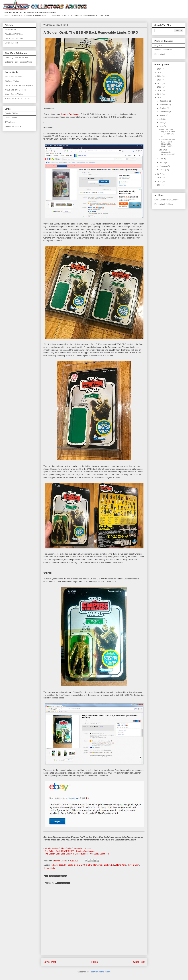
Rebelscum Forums (13, 126)
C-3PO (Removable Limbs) (98, 865)
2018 (160, 98)
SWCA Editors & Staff (14, 38)
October (163, 108)
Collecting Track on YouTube (17, 58)
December (164, 101)
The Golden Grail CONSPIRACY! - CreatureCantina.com (70, 851)
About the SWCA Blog (14, 34)
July (161, 119)
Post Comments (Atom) (100, 972)
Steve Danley (133, 865)
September (164, 112)
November (164, 105)
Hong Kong (121, 865)
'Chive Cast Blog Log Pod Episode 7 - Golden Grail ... (167, 133)
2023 (160, 80)
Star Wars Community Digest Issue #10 (167, 152)
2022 (160, 83)
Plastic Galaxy (11, 118)
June (162, 123)
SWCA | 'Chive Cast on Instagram (19, 85)
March (162, 163)
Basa (61, 865)
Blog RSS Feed (11, 43)
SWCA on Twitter (12, 81)
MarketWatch (160, 54)
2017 (160, 174)
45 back (54, 865)
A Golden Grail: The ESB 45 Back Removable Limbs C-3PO (167, 143)
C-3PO (82, 865)
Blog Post (158, 45)
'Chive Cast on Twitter (14, 94)
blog (76, 865)
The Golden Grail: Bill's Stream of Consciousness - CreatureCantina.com (77, 854)
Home (95, 962)
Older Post (139, 962)
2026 (160, 69)
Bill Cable (68, 865)
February (163, 166)
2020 (160, 91)
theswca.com (10, 30)
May (161, 126)
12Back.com (10, 122)
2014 (160, 185)
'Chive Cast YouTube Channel (17, 99)
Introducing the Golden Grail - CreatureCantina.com (68, 848)
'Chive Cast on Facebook (15, 90)
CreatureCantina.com (71, 114)
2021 (160, 87)
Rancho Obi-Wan (12, 113)
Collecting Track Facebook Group (19, 62)
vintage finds (49, 868)
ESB (113, 865)
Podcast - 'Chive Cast (163, 50)
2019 (160, 94)
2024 (160, 76)
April (162, 159)
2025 (160, 73)
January (163, 170)
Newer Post (50, 962)
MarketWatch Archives (164, 204)
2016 (160, 178)
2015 (160, 181)
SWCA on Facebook (13, 77)
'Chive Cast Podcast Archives (166, 200)
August (163, 115)
